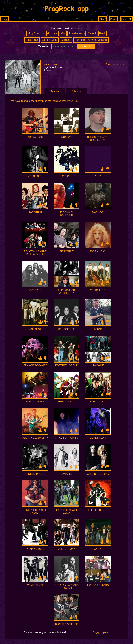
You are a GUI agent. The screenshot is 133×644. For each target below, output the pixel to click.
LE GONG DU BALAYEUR (66, 214)
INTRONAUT (66, 251)
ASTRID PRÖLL (35, 474)
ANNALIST (35, 329)
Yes (63, 33)
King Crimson (36, 33)
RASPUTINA (35, 212)
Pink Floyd (32, 40)
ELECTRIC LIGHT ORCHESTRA (66, 292)
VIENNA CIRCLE (35, 549)
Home (4, 19)
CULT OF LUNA (66, 549)
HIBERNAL (98, 329)
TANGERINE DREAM (98, 474)
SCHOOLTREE (66, 329)
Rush (102, 33)
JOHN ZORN (35, 176)
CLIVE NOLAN (98, 438)
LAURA (98, 176)
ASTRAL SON (35, 137)
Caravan (66, 40)
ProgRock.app (67, 8)
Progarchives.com (114, 64)
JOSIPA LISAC (98, 251)
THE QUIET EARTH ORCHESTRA (98, 138)
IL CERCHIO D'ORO (98, 585)
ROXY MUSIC (98, 401)
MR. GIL (66, 176)
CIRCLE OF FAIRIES (66, 438)
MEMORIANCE (35, 585)
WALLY (98, 549)
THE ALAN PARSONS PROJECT (66, 587)
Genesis (52, 33)
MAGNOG (98, 212)
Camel (92, 33)
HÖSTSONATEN (35, 401)
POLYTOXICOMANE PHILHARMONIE (35, 253)
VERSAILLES (98, 290)
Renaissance (77, 33)
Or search (44, 46)
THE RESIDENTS (98, 510)
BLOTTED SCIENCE (67, 624)
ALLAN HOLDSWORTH (35, 438)
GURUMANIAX (67, 401)
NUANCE (66, 137)
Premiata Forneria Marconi (91, 40)
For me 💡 (126, 19)
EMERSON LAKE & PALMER (35, 511)
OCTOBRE (35, 290)
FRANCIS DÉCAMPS (35, 365)
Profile (113, 19)
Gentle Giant (50, 40)
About (103, 19)
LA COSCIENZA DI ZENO (66, 511)
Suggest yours (101, 632)
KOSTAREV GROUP (66, 365)
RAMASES (66, 474)
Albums (76, 91)
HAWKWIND (98, 365)
